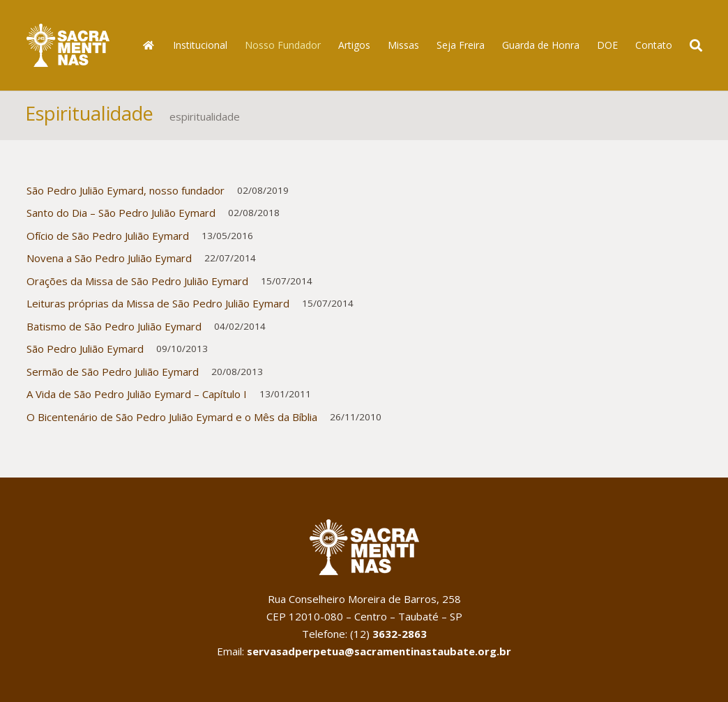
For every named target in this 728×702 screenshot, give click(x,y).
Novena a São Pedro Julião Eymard (109, 262)
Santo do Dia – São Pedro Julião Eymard (121, 217)
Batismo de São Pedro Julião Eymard (114, 330)
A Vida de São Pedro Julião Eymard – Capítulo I (137, 398)
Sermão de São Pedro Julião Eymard (113, 376)
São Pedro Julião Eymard (85, 353)
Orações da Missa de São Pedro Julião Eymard (137, 285)
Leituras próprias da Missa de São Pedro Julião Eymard (158, 307)
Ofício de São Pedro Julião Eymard (108, 240)
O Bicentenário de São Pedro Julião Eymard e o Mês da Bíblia (172, 421)
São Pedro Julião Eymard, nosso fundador (126, 194)
